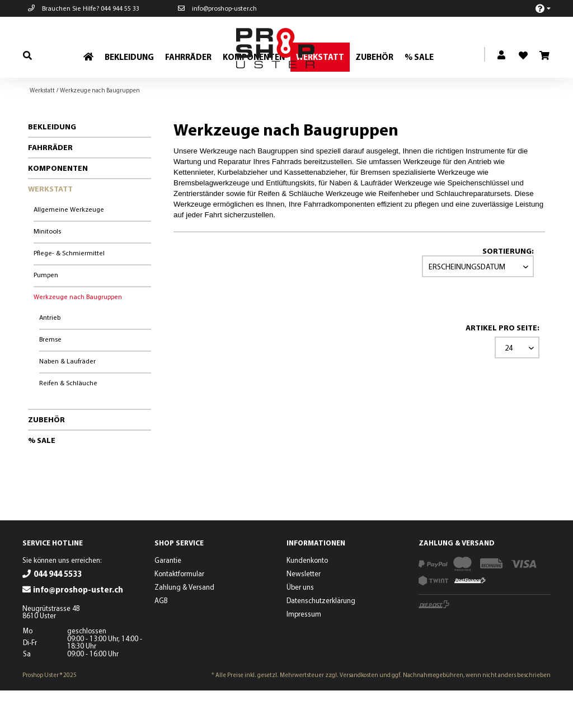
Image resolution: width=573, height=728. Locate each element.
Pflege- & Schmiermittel (69, 290)
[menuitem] (537, 8)
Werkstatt (50, 226)
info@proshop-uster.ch (217, 8)
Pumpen (46, 312)
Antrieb (50, 355)
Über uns (300, 624)
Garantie (168, 598)
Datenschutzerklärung (321, 638)
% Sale (42, 478)
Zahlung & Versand (184, 624)
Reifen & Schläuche (68, 420)
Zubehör (46, 457)
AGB (161, 638)
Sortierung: (508, 288)
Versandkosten (359, 712)
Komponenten (58, 206)
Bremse (50, 377)
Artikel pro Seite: (502, 365)
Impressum (304, 651)
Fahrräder (50, 185)
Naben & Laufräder (67, 398)
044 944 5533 (58, 611)
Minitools (47, 269)
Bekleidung (52, 164)
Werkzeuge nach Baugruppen (78, 334)
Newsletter (304, 611)
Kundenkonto (307, 598)
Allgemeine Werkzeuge (69, 247)
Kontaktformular (179, 611)
